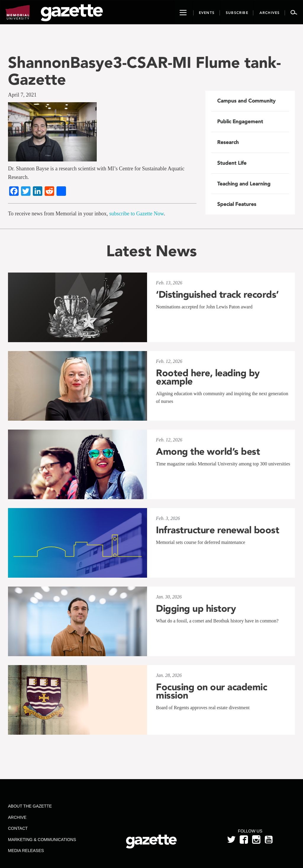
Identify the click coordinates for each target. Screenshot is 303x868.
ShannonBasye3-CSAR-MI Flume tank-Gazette (144, 71)
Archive (17, 817)
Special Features (237, 204)
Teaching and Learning (244, 184)
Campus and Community (246, 101)
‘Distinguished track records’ (217, 294)
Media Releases (26, 851)
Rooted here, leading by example (208, 377)
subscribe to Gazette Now (136, 214)
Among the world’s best (208, 451)
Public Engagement (240, 121)
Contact (18, 828)
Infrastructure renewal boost (217, 530)
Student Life (232, 163)
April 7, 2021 (22, 95)
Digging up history (196, 608)
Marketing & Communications (42, 840)
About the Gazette (30, 806)
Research (228, 142)
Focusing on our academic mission (211, 691)
